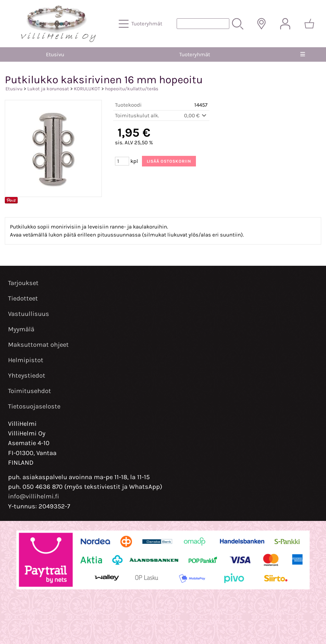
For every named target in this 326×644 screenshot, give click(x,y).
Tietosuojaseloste (34, 406)
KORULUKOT (87, 89)
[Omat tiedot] (285, 24)
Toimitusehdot (30, 391)
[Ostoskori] (309, 24)
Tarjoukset (23, 283)
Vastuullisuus (29, 314)
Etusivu (55, 54)
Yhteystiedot (27, 376)
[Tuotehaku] (203, 24)
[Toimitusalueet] (261, 24)
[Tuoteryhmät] (141, 24)
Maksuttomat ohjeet (38, 345)
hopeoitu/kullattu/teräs (132, 89)
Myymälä (21, 329)
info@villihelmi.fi (34, 496)
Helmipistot (26, 360)
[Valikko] (303, 54)
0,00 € (196, 116)
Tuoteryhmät (195, 54)
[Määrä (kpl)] (122, 161)
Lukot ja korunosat (48, 89)
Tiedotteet (23, 298)
